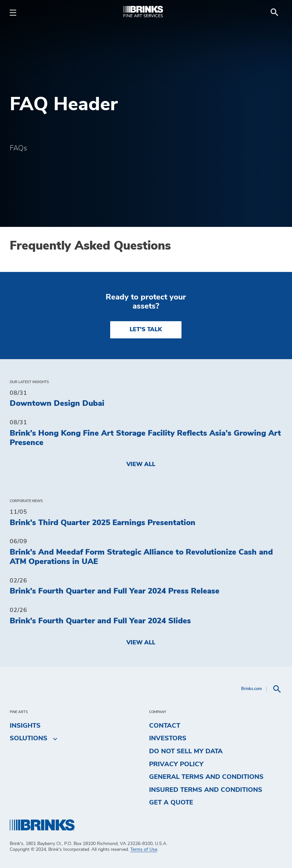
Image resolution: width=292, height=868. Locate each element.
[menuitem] (274, 12)
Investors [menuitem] (168, 738)
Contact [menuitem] (165, 726)
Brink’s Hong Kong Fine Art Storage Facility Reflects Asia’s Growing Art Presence (145, 438)
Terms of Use (144, 850)
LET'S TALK (146, 330)
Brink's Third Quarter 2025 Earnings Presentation (103, 523)
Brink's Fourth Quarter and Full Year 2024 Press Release (115, 591)
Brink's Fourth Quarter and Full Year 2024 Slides (100, 621)
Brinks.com (251, 689)
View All (141, 464)
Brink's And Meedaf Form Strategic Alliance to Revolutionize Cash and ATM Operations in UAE (141, 557)
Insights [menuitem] (25, 726)
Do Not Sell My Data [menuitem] (186, 751)
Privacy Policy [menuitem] (176, 764)
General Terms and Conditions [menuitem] (206, 777)
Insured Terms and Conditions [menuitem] (206, 790)
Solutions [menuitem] (29, 739)
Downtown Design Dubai (57, 404)
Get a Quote (171, 803)
